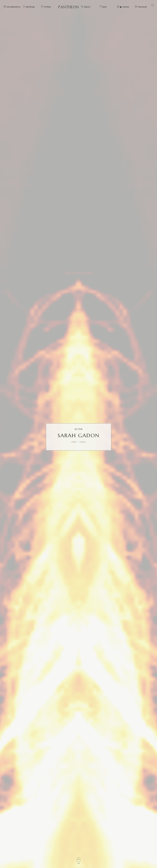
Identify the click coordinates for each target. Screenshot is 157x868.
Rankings (30, 7)
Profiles (47, 7)
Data (104, 7)
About (87, 7)
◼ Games (124, 7)
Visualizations (14, 7)
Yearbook (142, 7)
